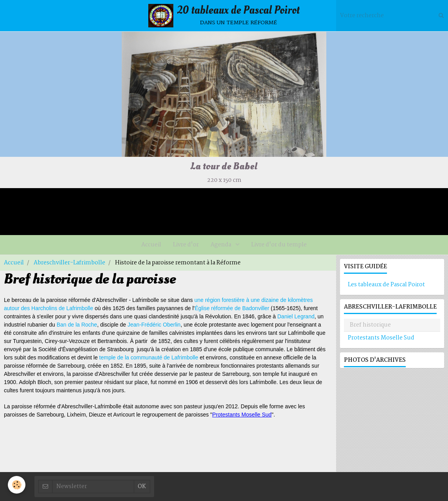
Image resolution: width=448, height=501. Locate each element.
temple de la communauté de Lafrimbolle (149, 357)
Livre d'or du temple (279, 245)
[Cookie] (17, 485)
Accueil (151, 245)
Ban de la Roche (77, 325)
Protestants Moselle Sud (242, 415)
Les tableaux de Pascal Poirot (386, 285)
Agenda (221, 245)
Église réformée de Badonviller (232, 308)
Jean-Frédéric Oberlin (154, 325)
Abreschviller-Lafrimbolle (69, 263)
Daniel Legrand (296, 316)
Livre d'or (186, 245)
